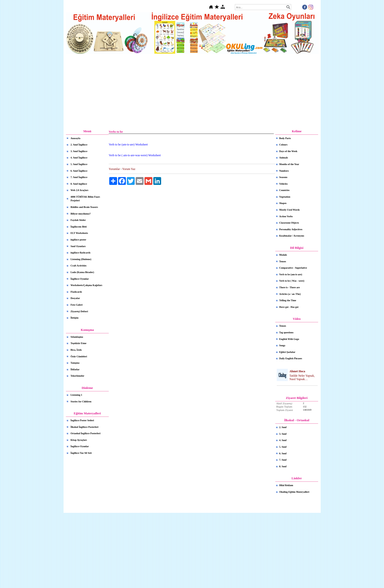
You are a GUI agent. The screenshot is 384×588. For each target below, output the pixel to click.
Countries (284, 190)
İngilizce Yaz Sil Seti (81, 453)
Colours (283, 145)
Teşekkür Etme (78, 343)
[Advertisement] (192, 92)
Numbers (284, 171)
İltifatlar (75, 369)
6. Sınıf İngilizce (79, 171)
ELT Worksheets (79, 233)
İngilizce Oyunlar (80, 279)
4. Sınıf (283, 440)
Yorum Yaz (129, 169)
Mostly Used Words (289, 210)
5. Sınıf (283, 447)
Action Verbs (286, 216)
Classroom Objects (289, 223)
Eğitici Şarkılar (287, 352)
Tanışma (75, 363)
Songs (282, 345)
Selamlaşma (77, 337)
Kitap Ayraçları (79, 440)
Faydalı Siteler (78, 220)
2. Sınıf (283, 427)
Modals (283, 255)
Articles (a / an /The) (290, 294)
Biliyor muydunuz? (81, 214)
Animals (284, 158)
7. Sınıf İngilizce (79, 177)
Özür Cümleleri (79, 356)
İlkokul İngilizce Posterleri (84, 427)
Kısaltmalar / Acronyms (292, 236)
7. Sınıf (283, 460)
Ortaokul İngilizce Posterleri (85, 433)
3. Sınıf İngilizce (79, 151)
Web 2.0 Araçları (79, 190)
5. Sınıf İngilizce (79, 164)
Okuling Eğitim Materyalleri (294, 492)
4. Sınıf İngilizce (79, 158)
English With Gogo (289, 339)
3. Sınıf (283, 434)
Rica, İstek (76, 350)
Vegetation (285, 197)
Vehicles (283, 184)
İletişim (74, 318)
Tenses (283, 261)
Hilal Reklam (286, 485)
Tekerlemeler (77, 376)
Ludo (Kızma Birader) (82, 272)
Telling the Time (288, 300)
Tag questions (286, 332)
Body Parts (285, 138)
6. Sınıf (283, 453)
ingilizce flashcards (80, 253)
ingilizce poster (78, 240)
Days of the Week (288, 151)
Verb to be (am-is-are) (291, 274)
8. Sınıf (283, 466)
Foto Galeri (77, 305)
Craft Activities (78, 266)
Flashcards (76, 292)
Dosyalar (75, 298)
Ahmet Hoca (297, 371)
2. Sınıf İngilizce (79, 145)
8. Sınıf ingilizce (79, 184)
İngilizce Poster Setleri (82, 420)
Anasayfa (75, 138)
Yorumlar (114, 169)
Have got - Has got (289, 307)
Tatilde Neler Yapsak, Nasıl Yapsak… (302, 378)
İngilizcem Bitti (79, 227)
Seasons (283, 177)
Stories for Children (81, 402)
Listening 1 (76, 395)
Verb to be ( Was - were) (292, 281)
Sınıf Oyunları (78, 246)
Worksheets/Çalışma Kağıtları (86, 285)
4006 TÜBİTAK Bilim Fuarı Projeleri (85, 199)
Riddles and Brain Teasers (84, 207)
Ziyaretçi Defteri (79, 311)
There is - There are (289, 287)
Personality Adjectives (291, 229)
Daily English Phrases (291, 358)
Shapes (283, 203)
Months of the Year (289, 164)
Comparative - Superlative (293, 268)
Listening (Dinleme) (81, 259)
